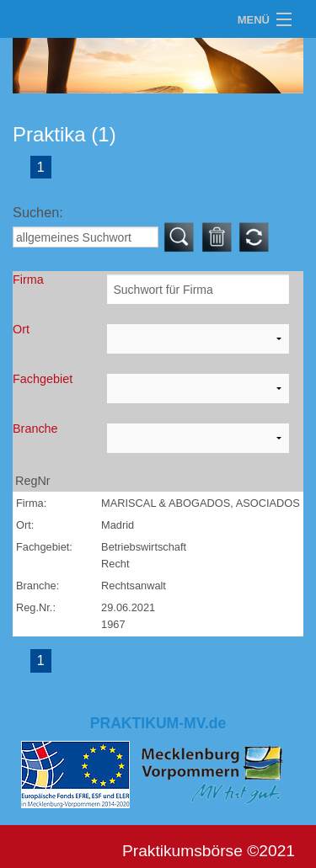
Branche (35, 429)
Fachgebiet (43, 379)
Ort (21, 329)
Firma (28, 280)
